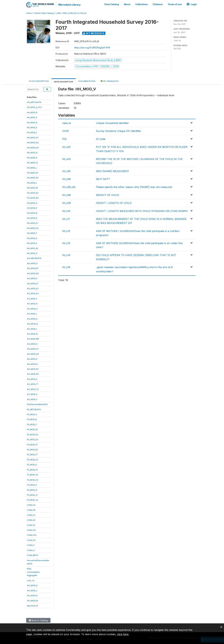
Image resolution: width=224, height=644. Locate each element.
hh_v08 (66, 195)
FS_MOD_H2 (33, 475)
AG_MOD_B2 (33, 273)
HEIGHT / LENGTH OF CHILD (114, 203)
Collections (141, 4)
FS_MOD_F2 (32, 460)
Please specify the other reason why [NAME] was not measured (134, 187)
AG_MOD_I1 (32, 319)
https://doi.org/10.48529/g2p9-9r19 (92, 48)
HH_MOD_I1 (32, 158)
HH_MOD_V (32, 243)
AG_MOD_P (32, 359)
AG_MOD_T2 (33, 389)
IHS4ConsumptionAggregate (33, 572)
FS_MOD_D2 (33, 434)
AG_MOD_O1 (33, 349)
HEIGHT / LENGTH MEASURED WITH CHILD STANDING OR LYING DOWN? (142, 211)
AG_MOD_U (32, 394)
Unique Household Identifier (112, 123)
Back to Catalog (38, 620)
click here (123, 634)
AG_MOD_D (32, 585)
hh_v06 (66, 179)
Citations (158, 4)
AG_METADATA (34, 258)
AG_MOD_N (32, 334)
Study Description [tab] (39, 81)
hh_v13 (66, 243)
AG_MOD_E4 (33, 293)
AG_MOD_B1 (33, 268)
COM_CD (31, 520)
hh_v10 (66, 211)
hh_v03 (66, 159)
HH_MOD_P (32, 208)
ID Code (101, 139)
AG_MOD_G (32, 304)
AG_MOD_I (32, 314)
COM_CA (31, 505)
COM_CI (31, 545)
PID (64, 139)
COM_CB (31, 510)
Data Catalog (112, 4)
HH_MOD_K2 (33, 178)
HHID (66, 131)
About (127, 4)
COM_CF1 (31, 530)
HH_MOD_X (32, 253)
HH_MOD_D (32, 122)
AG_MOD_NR (33, 339)
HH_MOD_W (33, 248)
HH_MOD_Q (32, 213)
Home (29, 13)
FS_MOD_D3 (33, 439)
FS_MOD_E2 (32, 450)
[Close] (221, 627)
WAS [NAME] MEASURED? (112, 171)
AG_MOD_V (32, 399)
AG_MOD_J (32, 590)
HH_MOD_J (32, 168)
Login (192, 4)
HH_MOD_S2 (33, 228)
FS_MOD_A (32, 414)
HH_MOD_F (32, 132)
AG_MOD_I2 (32, 324)
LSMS (58, 13)
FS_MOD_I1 (32, 485)
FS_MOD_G (32, 465)
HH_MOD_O (32, 203)
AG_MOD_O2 (33, 354)
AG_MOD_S (32, 379)
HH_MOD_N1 (33, 193)
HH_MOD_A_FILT (35, 107)
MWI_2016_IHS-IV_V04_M (75, 13)
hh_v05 (66, 171)
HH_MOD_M (32, 188)
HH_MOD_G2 (33, 142)
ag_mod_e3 (32, 606)
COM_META (33, 555)
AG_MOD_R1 (33, 369)
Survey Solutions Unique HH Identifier (119, 131)
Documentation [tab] (87, 81)
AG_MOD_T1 (33, 384)
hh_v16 (66, 267)
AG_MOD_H (32, 309)
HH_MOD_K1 (33, 173)
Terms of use (175, 4)
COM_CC (31, 515)
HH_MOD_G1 (33, 137)
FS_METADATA (34, 409)
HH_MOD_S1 (33, 223)
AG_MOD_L (32, 329)
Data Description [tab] (64, 82)
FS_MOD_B (32, 419)
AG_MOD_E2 (33, 288)
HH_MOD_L (32, 183)
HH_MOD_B (32, 112)
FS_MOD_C (32, 424)
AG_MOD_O (32, 344)
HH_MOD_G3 (33, 148)
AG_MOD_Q (32, 364)
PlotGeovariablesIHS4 (37, 404)
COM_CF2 (32, 535)
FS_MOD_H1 (32, 470)
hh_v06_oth (69, 187)
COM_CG (31, 540)
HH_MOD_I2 (32, 163)
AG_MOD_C (32, 278)
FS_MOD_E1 (32, 444)
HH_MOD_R (32, 218)
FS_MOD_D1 (32, 429)
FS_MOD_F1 (32, 455)
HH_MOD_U (32, 238)
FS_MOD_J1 (32, 495)
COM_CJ (31, 550)
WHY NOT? (103, 179)
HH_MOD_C (32, 117)
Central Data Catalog (44, 13)
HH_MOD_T (32, 233)
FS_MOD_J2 (32, 500)
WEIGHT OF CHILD (108, 195)
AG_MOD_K (32, 595)
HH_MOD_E (32, 127)
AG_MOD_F (32, 299)
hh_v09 (66, 203)
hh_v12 (66, 231)
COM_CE (31, 525)
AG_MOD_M (32, 600)
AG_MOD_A (32, 263)
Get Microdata (94, 33)
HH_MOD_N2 (33, 198)
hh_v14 (66, 255)
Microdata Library (70, 5)
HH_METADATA (34, 102)
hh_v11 (66, 219)
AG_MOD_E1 (33, 283)
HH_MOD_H (32, 153)
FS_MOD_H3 (33, 480)
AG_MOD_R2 (33, 374)
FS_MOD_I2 (32, 490)
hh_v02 (66, 147)
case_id (66, 123)
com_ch (31, 580)
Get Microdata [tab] (110, 81)
